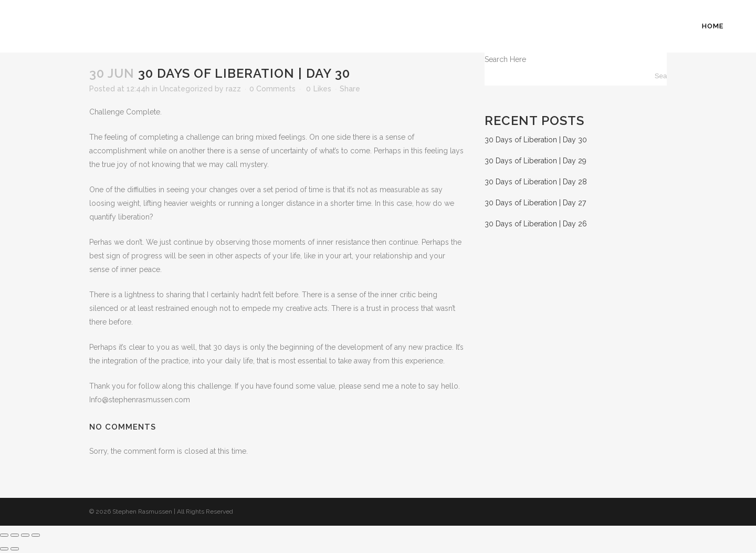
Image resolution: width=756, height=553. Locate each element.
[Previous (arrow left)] (4, 549)
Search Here (505, 59)
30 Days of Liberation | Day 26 (536, 224)
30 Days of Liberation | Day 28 (536, 182)
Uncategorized (186, 89)
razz (233, 89)
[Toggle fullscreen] (15, 535)
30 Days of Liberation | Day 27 (535, 203)
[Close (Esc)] (36, 535)
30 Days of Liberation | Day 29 (535, 161)
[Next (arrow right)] (15, 549)
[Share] (25, 535)
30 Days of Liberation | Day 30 (536, 140)
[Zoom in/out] (4, 535)
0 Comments (272, 89)
